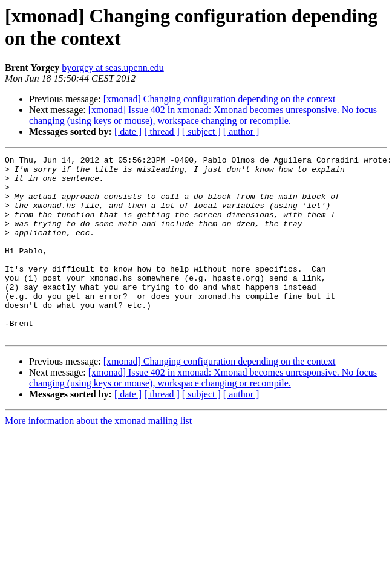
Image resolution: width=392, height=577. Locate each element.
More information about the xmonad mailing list (98, 457)
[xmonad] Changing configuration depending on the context (220, 99)
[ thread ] (162, 132)
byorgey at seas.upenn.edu (113, 67)
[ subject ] (201, 132)
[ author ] (241, 132)
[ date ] (128, 132)
